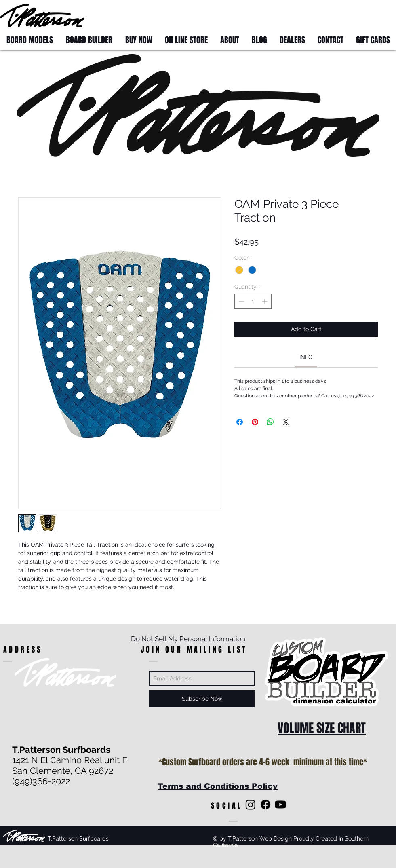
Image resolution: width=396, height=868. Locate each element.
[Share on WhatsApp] (270, 422)
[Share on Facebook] (240, 422)
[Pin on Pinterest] (255, 422)
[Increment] (265, 301)
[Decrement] (241, 301)
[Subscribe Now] (202, 699)
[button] (381, 15)
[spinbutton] (253, 301)
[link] (306, 357)
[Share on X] (286, 422)
